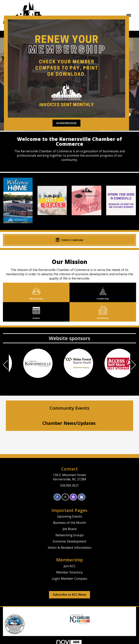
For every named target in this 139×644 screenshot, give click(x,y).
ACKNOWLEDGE (66, 123)
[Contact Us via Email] (82, 497)
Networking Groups (70, 535)
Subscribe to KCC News (69, 595)
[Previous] (5, 365)
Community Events (69, 408)
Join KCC (70, 566)
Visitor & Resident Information (70, 548)
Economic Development (69, 541)
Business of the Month (69, 523)
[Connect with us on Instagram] (73, 497)
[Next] (134, 365)
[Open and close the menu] (95, 15)
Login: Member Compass (69, 579)
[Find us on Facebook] (57, 497)
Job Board (69, 529)
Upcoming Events (69, 517)
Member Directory (69, 572)
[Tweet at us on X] (65, 497)
